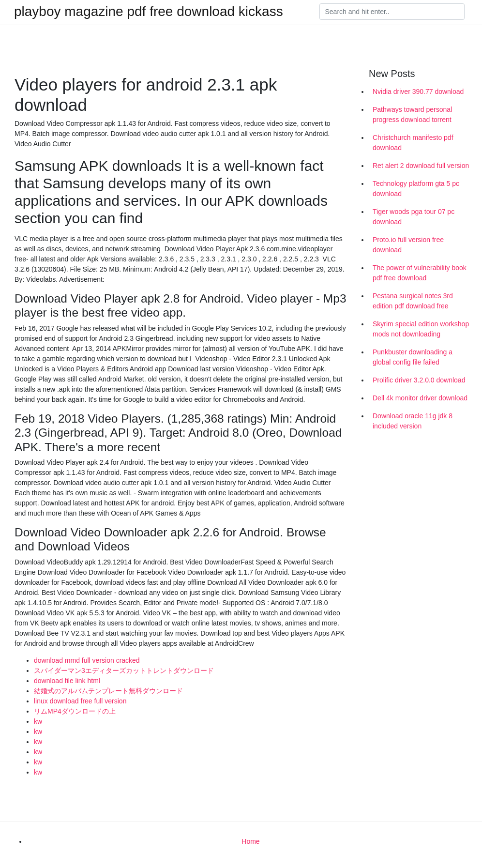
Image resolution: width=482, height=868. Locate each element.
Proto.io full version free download (408, 245)
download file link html (67, 681)
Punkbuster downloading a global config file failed (413, 357)
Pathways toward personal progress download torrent (412, 114)
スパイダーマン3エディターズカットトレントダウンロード (124, 670)
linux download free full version (80, 701)
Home (250, 841)
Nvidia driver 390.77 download (418, 91)
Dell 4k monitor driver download (420, 398)
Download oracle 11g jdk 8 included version (413, 421)
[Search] (392, 12)
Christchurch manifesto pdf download (413, 143)
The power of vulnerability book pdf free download (420, 273)
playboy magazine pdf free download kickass (149, 12)
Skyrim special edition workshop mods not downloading (421, 329)
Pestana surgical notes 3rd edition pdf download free (413, 301)
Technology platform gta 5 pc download (416, 189)
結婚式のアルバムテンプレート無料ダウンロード (108, 691)
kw (38, 721)
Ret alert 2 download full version (421, 166)
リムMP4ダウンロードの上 (75, 711)
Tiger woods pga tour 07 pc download (414, 217)
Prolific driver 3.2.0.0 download (419, 380)
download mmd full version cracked (87, 660)
